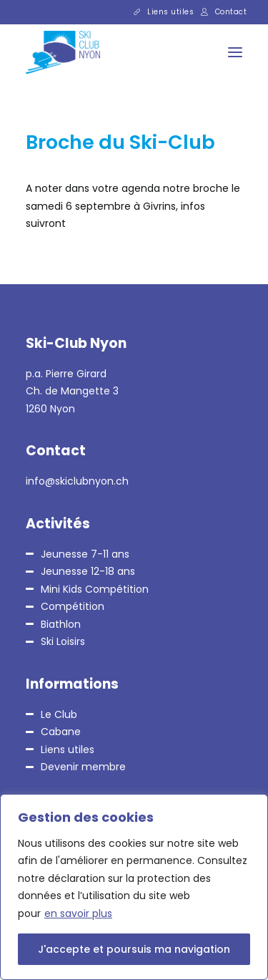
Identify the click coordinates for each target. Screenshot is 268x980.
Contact (231, 12)
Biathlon (61, 624)
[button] (235, 52)
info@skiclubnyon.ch (77, 481)
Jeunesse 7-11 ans (85, 554)
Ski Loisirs (63, 641)
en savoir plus (78, 913)
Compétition (73, 606)
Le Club (59, 714)
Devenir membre (83, 767)
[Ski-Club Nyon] (50, 52)
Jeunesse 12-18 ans (88, 571)
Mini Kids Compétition (95, 589)
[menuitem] (164, 12)
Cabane (61, 732)
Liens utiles (170, 12)
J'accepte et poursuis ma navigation (134, 949)
